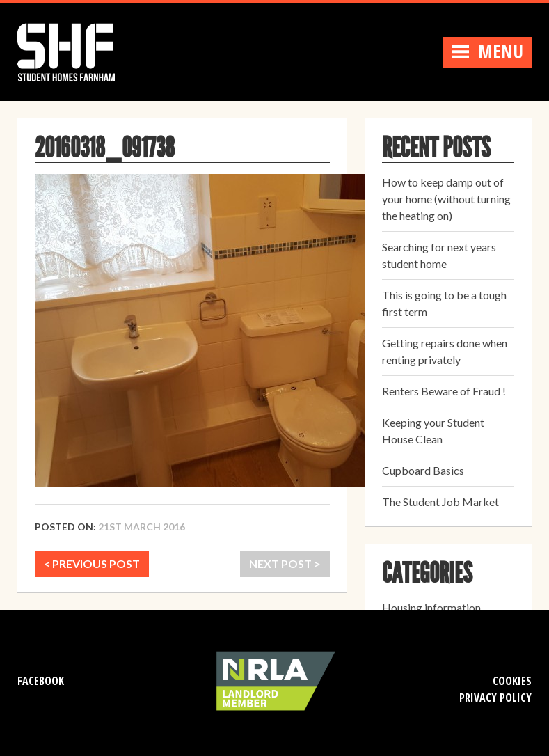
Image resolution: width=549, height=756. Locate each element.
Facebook (41, 681)
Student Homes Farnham (80, 50)
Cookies (512, 681)
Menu (487, 52)
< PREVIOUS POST (92, 564)
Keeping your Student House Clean (433, 431)
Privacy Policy (495, 698)
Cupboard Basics (423, 470)
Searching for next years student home (439, 255)
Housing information (431, 607)
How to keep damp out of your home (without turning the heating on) (446, 199)
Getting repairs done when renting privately (445, 351)
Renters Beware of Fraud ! (444, 391)
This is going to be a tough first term (444, 303)
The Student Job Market (440, 502)
